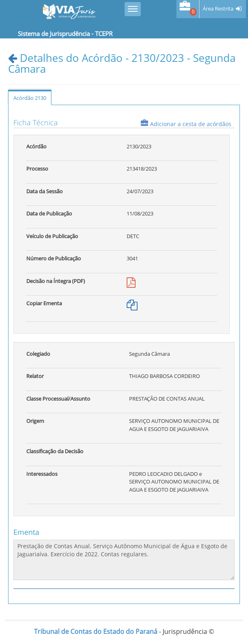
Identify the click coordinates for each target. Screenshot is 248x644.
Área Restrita (218, 9)
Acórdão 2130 (30, 98)
